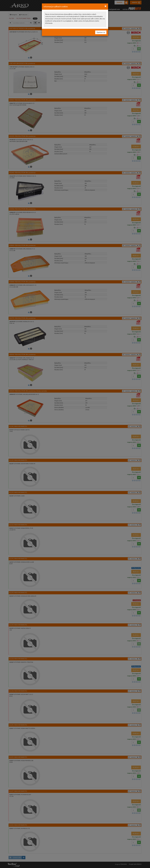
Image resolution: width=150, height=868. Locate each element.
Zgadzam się (101, 32)
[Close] (106, 6)
